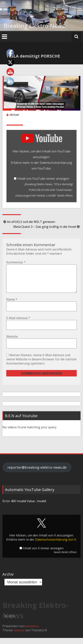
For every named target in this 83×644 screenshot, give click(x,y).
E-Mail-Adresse (18, 324)
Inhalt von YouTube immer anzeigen (43, 179)
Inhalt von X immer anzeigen (43, 554)
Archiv (8, 580)
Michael (14, 115)
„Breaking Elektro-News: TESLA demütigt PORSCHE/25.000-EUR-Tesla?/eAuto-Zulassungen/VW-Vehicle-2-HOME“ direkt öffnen (44, 190)
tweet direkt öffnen (65, 558)
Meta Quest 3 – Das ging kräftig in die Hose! (47, 227)
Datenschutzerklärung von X (56, 546)
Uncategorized (17, 84)
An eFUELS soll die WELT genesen (29, 222)
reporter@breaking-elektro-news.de (37, 473)
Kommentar (16, 262)
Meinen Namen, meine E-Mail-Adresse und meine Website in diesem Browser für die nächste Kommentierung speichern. (41, 365)
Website (12, 343)
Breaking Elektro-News (34, 26)
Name (12, 305)
